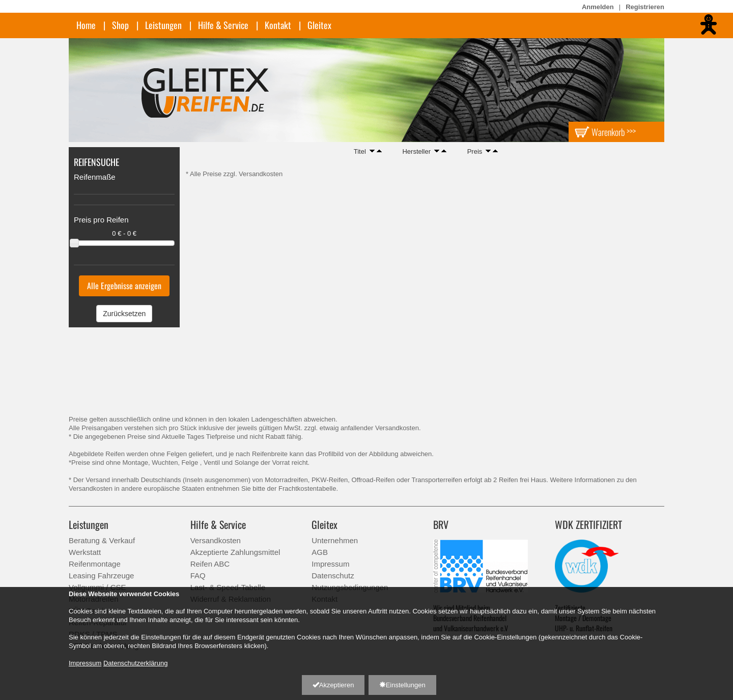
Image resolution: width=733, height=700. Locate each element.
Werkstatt (85, 552)
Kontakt (278, 25)
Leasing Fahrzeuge (101, 576)
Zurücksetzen (124, 314)
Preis (475, 151)
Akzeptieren (333, 685)
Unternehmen (335, 540)
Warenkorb (605, 131)
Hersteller (416, 151)
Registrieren (645, 7)
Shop (120, 25)
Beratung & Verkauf (102, 540)
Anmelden (598, 7)
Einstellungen (402, 685)
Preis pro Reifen (101, 220)
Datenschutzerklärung (135, 663)
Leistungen (163, 25)
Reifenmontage (95, 564)
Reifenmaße (95, 177)
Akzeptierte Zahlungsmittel (235, 552)
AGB (320, 552)
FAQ (198, 576)
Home (86, 25)
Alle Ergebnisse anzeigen (124, 286)
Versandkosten (216, 540)
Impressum (330, 564)
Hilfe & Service (223, 25)
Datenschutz (333, 576)
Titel (360, 151)
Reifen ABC (210, 564)
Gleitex (319, 25)
